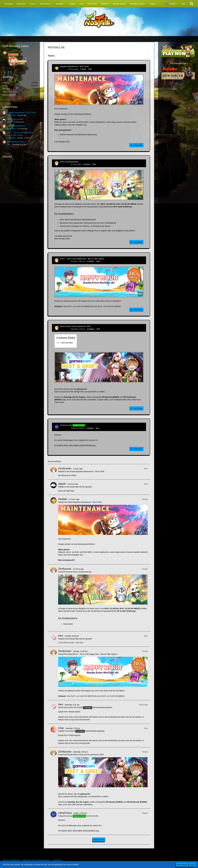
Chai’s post (67, 707)
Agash (9, 122)
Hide (71, 338)
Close (192, 865)
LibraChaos (65, 428)
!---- (65, 343)
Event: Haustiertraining (16, 126)
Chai (9, 144)
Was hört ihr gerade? (15, 119)
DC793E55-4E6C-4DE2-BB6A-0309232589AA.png (75, 445)
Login (183, 4)
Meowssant (33, 95)
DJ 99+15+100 (66, 425)
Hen (61, 636)
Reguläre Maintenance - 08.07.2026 (21, 113)
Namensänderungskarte (16, 142)
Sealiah (11, 52)
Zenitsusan (11, 115)
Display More (99, 840)
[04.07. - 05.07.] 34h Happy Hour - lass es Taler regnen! (82, 259)
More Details (182, 865)
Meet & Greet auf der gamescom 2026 (75, 326)
